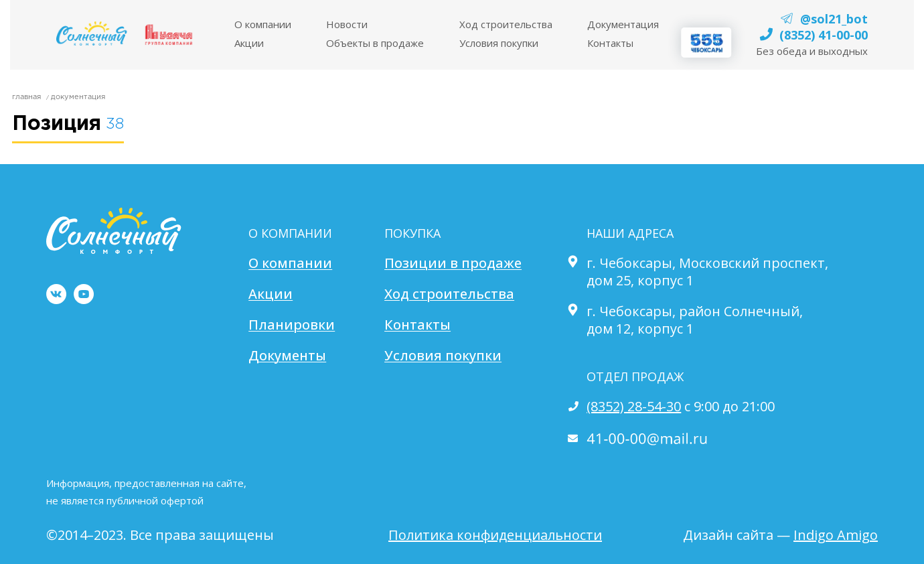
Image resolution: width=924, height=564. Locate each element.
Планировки (292, 325)
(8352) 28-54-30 (634, 406)
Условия (499, 43)
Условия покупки (443, 356)
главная (26, 97)
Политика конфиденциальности (495, 535)
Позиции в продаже (453, 263)
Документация (623, 24)
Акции (249, 43)
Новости (347, 24)
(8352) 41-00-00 (824, 35)
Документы (287, 356)
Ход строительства (506, 24)
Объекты (375, 43)
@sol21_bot (834, 19)
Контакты (610, 43)
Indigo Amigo (836, 535)
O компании (263, 24)
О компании (290, 263)
